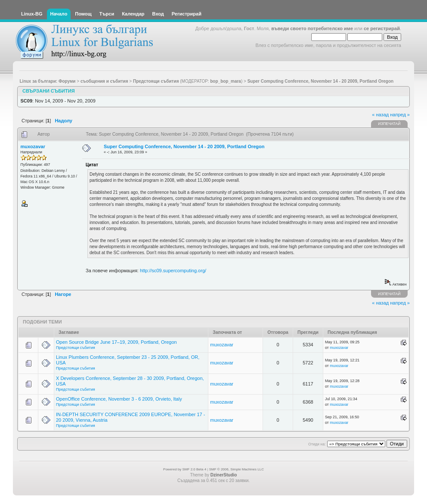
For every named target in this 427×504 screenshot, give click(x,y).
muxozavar (33, 146)
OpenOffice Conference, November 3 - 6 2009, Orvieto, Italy (119, 399)
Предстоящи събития (76, 348)
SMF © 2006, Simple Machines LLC (237, 469)
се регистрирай (382, 28)
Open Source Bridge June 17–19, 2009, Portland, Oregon (116, 342)
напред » (400, 115)
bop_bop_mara (226, 81)
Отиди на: (317, 444)
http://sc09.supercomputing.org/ (173, 271)
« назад (380, 115)
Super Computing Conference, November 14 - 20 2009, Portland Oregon (184, 146)
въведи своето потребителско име (312, 28)
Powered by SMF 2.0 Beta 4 (185, 469)
